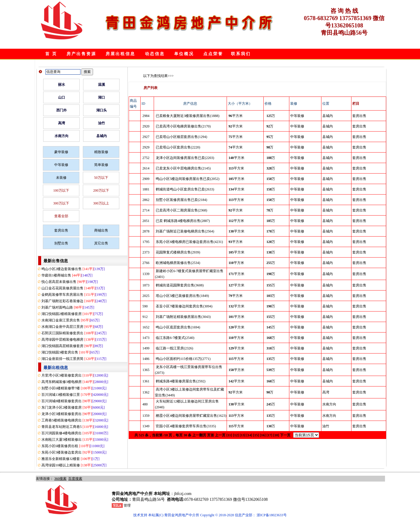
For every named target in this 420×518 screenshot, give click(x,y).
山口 (62, 97)
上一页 (220, 435)
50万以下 (101, 178)
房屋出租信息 (120, 54)
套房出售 (61, 230)
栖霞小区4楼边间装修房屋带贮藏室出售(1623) (191, 416)
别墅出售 (61, 243)
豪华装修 (61, 152)
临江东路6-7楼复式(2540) (175, 338)
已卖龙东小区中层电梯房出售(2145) (183, 168)
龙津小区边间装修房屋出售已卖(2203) (185, 158)
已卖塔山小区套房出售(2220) (178, 147)
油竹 (101, 123)
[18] (276, 435)
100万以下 (61, 190)
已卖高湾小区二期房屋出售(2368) (181, 210)
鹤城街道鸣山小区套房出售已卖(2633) (185, 189)
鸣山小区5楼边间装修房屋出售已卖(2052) (188, 179)
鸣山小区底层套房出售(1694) (178, 327)
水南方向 (62, 136)
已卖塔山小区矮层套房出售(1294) (181, 137)
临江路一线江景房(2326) (174, 348)
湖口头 (101, 110)
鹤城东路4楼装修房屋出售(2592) (181, 381)
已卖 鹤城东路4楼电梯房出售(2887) (183, 221)
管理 (127, 505)
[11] (229, 435)
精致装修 (101, 152)
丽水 (62, 85)
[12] (236, 435)
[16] (263, 435)
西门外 (62, 110)
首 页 (51, 54)
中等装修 (61, 165)
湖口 (101, 97)
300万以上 (101, 203)
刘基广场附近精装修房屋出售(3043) (183, 317)
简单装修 (101, 165)
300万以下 (61, 203)
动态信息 (155, 54)
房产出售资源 (81, 54)
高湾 (62, 123)
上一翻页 (199, 435)
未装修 (61, 178)
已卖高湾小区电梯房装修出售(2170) (183, 126)
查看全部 (61, 216)
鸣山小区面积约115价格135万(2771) (183, 359)
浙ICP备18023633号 (272, 515)
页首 (211, 435)
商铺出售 (101, 230)
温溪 (101, 85)
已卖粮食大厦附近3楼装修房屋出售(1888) (188, 116)
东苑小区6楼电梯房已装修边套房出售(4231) (189, 242)
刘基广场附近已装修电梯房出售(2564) (185, 231)
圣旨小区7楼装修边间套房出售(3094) (184, 306)
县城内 (101, 136)
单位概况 (184, 54)
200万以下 (101, 190)
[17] (269, 435)
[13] (243, 435)
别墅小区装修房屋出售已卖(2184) (181, 200)
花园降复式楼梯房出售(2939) (178, 252)
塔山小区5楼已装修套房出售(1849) (182, 296)
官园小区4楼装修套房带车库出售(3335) (186, 426)
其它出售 (101, 243)
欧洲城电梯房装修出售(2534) (178, 263)
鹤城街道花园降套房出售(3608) (180, 285)
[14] (249, 435)
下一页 (285, 435)
